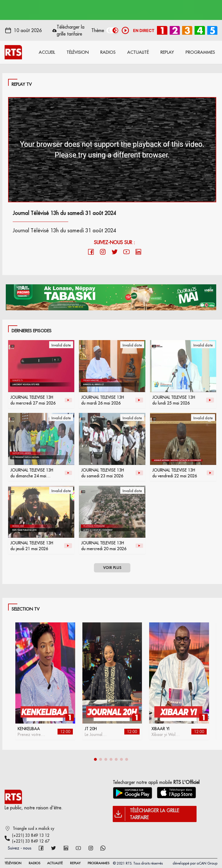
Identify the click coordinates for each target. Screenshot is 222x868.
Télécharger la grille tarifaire (71, 30)
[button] (95, 759)
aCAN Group (207, 863)
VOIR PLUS (112, 568)
